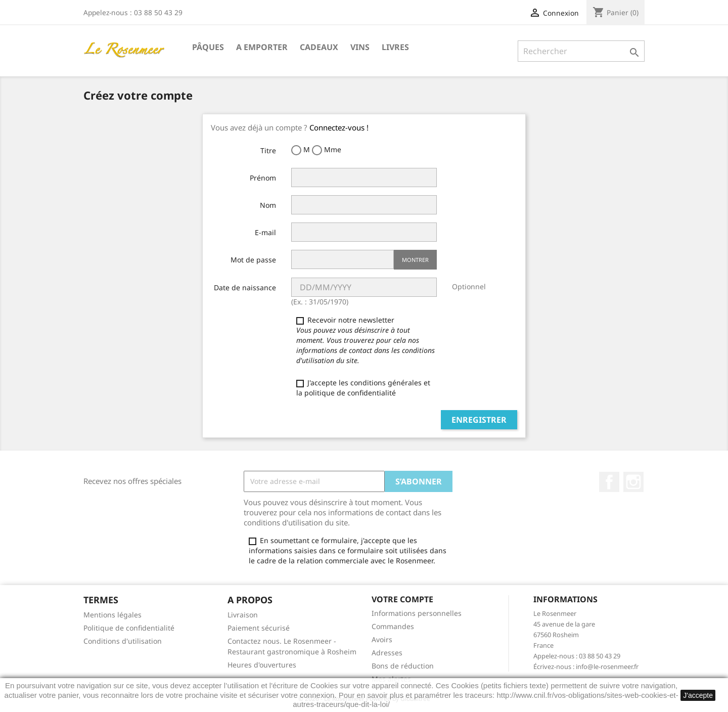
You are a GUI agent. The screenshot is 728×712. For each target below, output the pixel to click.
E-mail (265, 232)
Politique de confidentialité (129, 628)
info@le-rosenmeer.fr (607, 666)
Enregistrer (479, 420)
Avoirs (382, 639)
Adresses (387, 653)
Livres (395, 47)
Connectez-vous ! (339, 127)
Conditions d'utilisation (123, 641)
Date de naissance (245, 287)
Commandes (393, 626)
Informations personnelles (417, 613)
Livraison (243, 615)
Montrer (415, 260)
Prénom (263, 178)
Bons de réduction (403, 666)
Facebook (609, 482)
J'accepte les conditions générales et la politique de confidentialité (363, 388)
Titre (268, 150)
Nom (268, 205)
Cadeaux (319, 47)
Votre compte (402, 599)
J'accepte (698, 695)
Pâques (208, 47)
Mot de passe (253, 260)
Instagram (633, 482)
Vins (360, 47)
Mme (327, 150)
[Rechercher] (581, 51)
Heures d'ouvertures (262, 665)
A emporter (262, 47)
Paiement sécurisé (259, 628)
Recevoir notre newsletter (366, 340)
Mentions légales (112, 615)
